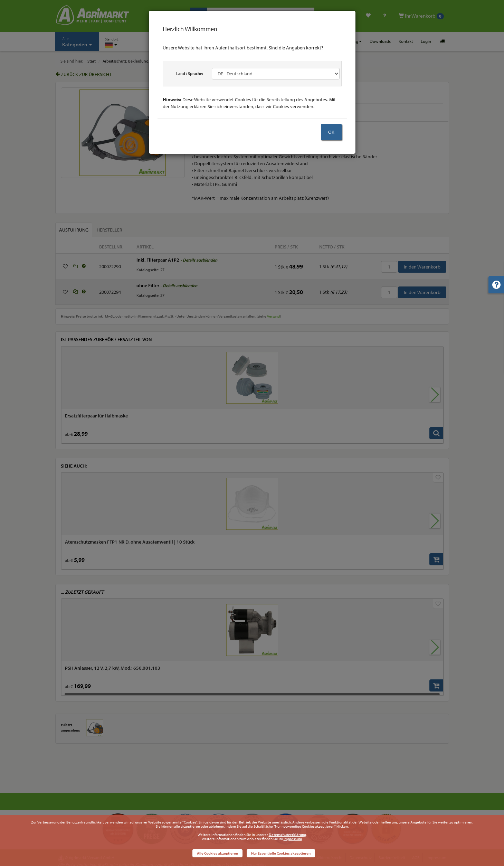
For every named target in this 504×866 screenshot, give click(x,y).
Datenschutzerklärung (287, 835)
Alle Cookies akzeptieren (217, 853)
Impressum (293, 839)
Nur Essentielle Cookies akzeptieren (281, 853)
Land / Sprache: (190, 73)
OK (331, 132)
